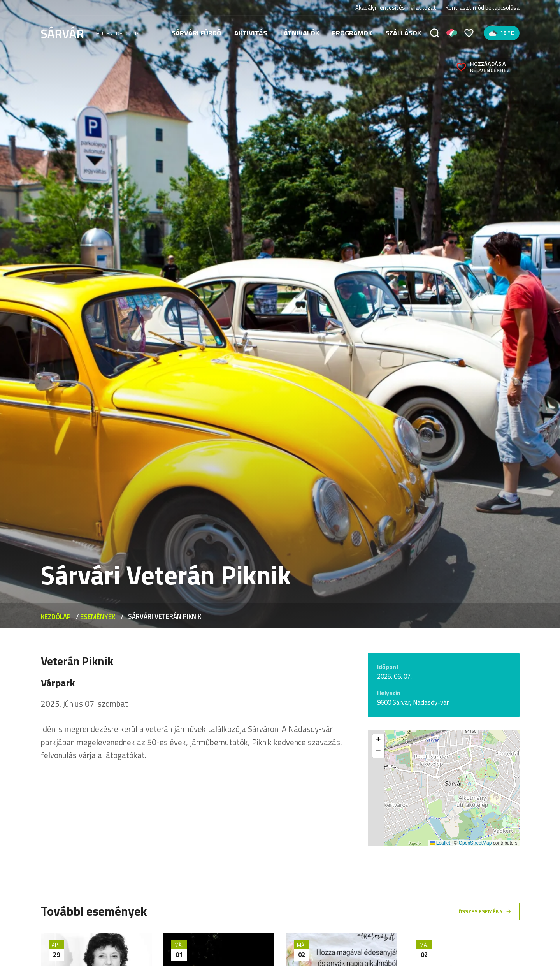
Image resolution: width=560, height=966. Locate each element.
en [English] (110, 33)
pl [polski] (138, 33)
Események (98, 616)
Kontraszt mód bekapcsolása (483, 8)
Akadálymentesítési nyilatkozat (396, 8)
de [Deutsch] (119, 33)
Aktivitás (251, 33)
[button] (378, 740)
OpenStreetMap (475, 843)
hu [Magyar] (100, 33)
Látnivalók (300, 33)
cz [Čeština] (129, 33)
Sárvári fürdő (196, 33)
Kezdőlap (56, 616)
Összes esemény (485, 911)
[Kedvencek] (469, 33)
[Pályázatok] (452, 33)
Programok (352, 33)
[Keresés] (435, 33)
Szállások (403, 33)
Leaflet (440, 843)
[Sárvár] (62, 32)
